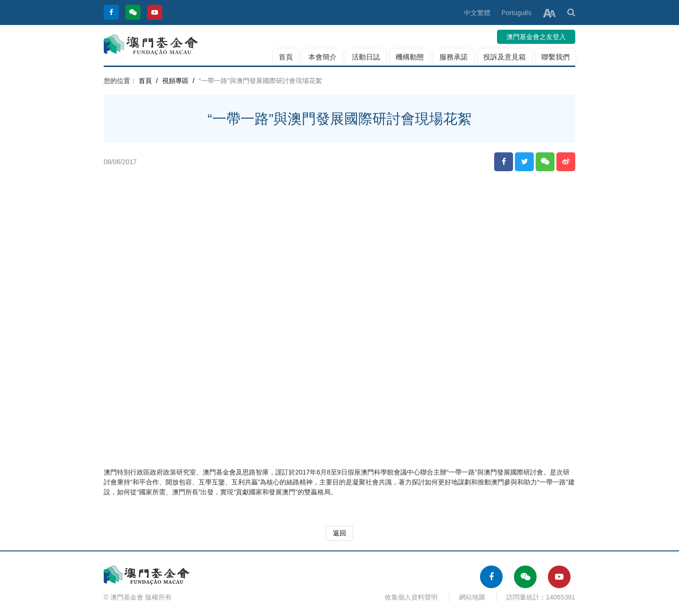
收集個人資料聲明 (411, 597)
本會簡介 (323, 57)
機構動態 (410, 57)
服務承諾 (454, 57)
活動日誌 (366, 57)
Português (516, 13)
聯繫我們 (555, 57)
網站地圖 (472, 597)
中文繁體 (477, 13)
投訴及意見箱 (505, 57)
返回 (339, 533)
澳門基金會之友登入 (536, 37)
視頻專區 (175, 81)
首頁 (286, 57)
